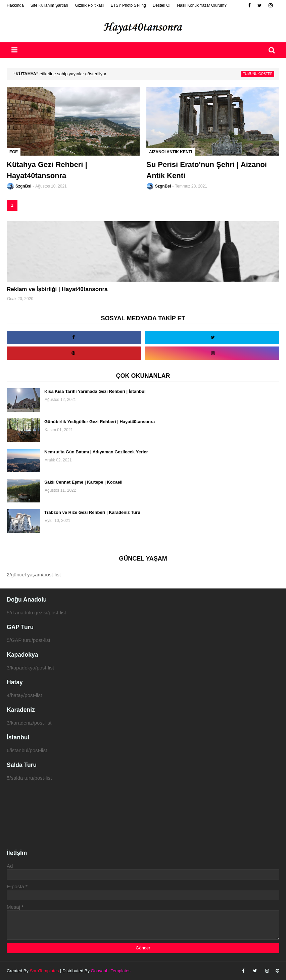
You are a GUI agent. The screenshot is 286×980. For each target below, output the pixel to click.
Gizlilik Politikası (89, 5)
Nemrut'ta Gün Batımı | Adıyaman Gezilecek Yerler (96, 452)
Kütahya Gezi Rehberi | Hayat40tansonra (47, 170)
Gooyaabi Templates (111, 971)
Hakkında (15, 5)
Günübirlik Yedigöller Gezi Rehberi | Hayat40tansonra (100, 422)
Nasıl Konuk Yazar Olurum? (202, 5)
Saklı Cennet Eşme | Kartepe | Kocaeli (83, 482)
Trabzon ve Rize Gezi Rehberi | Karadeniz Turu (92, 512)
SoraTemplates (44, 971)
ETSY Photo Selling (128, 5)
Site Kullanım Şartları (50, 5)
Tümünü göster (258, 74)
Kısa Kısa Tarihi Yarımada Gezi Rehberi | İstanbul (95, 391)
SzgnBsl (23, 186)
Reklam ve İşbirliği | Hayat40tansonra (57, 289)
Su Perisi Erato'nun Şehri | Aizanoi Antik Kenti (207, 170)
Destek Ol (162, 5)
